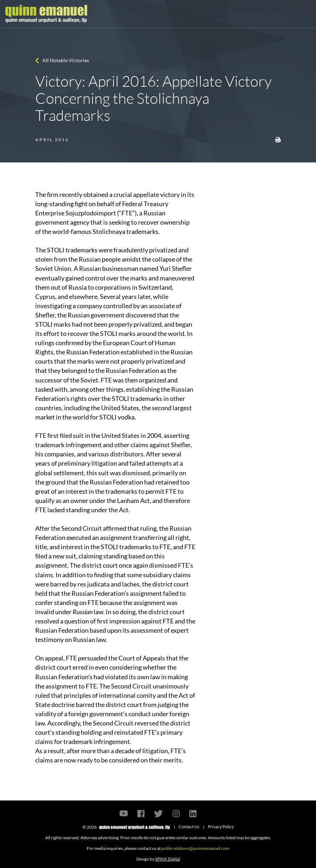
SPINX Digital (168, 859)
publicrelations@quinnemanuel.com (195, 848)
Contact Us (189, 827)
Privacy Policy (221, 827)
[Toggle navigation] (304, 14)
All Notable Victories (66, 60)
